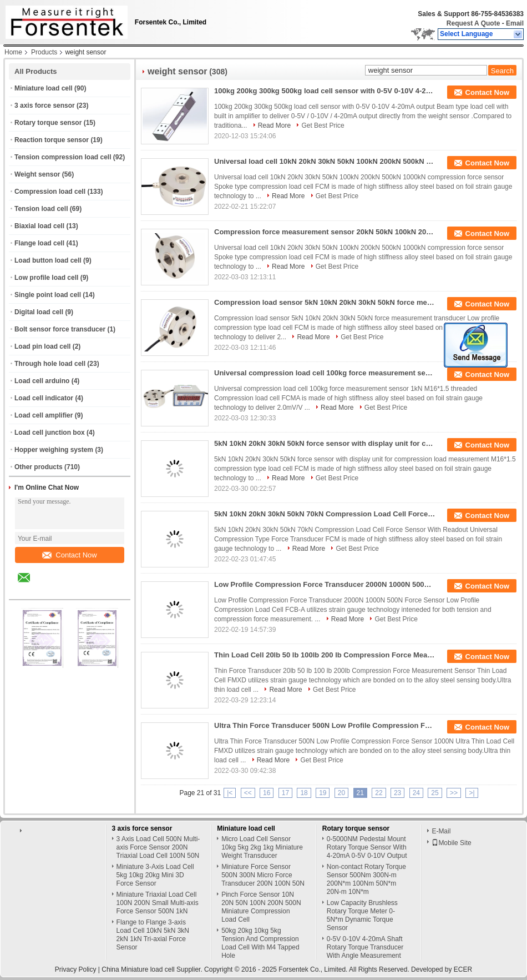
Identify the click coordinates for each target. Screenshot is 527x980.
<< (248, 793)
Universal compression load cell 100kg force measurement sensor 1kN (325, 373)
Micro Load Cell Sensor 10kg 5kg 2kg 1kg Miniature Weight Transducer (262, 847)
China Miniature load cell (138, 969)
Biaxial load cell (39, 226)
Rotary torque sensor (48, 123)
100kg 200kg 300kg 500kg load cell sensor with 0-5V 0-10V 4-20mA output (325, 91)
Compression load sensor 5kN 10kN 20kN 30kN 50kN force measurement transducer (325, 302)
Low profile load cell (46, 278)
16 (267, 793)
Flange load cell (39, 243)
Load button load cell (48, 260)
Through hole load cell (50, 364)
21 (360, 793)
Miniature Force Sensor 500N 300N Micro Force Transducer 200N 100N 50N (263, 875)
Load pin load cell (42, 346)
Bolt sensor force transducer (60, 329)
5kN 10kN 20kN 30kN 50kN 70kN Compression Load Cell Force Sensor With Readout (325, 514)
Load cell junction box (50, 433)
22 (379, 793)
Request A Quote (473, 23)
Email (515, 23)
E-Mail (441, 831)
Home (13, 52)
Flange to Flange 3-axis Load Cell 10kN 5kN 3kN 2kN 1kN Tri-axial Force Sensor (153, 935)
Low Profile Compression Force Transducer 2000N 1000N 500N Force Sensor (325, 584)
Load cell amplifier (44, 415)
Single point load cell (48, 295)
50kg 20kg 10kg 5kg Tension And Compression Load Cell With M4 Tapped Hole (260, 943)
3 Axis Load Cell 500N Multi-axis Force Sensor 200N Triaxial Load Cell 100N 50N (158, 847)
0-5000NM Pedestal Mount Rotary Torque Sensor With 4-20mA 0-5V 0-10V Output (367, 847)
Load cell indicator (44, 398)
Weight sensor (37, 174)
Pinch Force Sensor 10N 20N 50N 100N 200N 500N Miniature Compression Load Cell (261, 907)
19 (323, 793)
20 (341, 793)
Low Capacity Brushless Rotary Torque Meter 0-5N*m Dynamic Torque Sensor (362, 915)
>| (472, 793)
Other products (39, 467)
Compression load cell (50, 192)
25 (435, 793)
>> (454, 793)
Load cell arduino (42, 381)
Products (44, 52)
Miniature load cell (44, 88)
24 (416, 793)
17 (285, 793)
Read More (274, 125)
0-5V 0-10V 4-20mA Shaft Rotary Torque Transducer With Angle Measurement (365, 947)
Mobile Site (451, 843)
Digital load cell (39, 312)
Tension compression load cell (63, 157)
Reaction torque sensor (52, 140)
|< (230, 793)
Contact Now (69, 555)
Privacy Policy (76, 969)
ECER (463, 969)
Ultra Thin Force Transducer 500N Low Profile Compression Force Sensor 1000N (325, 725)
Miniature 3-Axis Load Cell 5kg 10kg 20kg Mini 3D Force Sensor (155, 875)
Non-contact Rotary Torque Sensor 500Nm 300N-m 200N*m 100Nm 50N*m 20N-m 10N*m (366, 879)
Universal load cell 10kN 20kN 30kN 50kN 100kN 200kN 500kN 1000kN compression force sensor (325, 161)
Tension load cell (41, 209)
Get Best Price (323, 125)
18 (304, 793)
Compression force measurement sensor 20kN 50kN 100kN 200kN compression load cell (325, 232)
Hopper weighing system (54, 450)
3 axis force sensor (45, 105)
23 (397, 793)
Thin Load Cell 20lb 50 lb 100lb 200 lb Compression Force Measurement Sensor (325, 655)
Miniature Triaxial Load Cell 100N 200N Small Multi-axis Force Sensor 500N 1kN (158, 903)
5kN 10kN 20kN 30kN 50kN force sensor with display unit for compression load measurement (325, 443)
